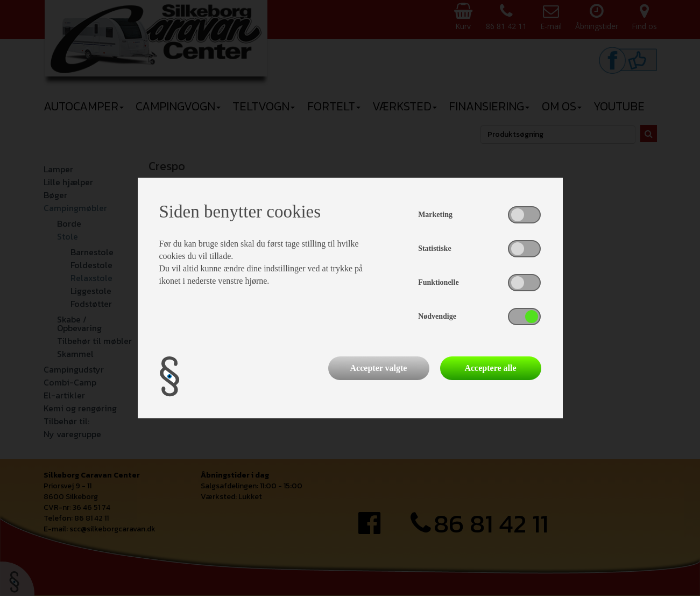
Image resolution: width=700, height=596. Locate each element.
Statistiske (434, 248)
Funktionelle (438, 282)
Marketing (435, 215)
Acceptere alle (490, 368)
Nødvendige (437, 316)
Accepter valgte (379, 368)
